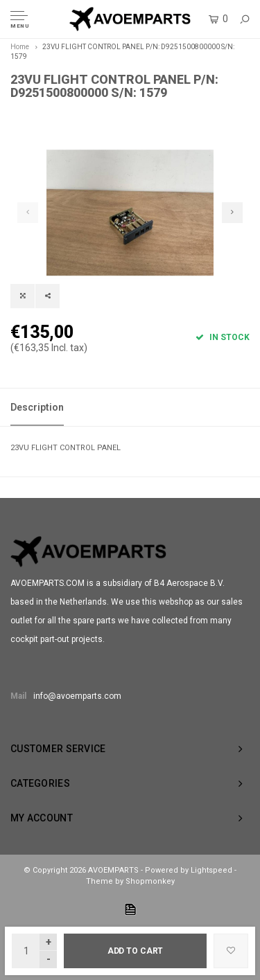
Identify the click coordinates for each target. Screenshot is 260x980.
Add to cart (136, 951)
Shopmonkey (150, 881)
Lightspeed (211, 870)
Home (20, 47)
